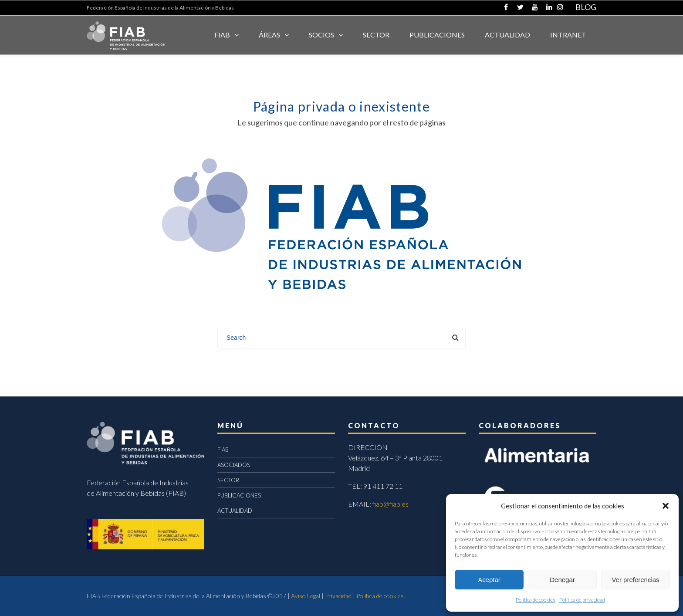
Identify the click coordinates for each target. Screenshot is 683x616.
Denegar (562, 580)
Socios (321, 35)
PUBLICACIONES (239, 495)
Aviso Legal (306, 596)
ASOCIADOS (234, 465)
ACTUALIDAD (507, 35)
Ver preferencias (635, 580)
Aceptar (489, 580)
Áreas (269, 35)
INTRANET (568, 35)
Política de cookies (535, 600)
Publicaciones (437, 35)
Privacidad (338, 596)
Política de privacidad (582, 600)
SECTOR (376, 35)
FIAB (222, 35)
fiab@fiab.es (391, 504)
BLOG (586, 7)
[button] (666, 506)
